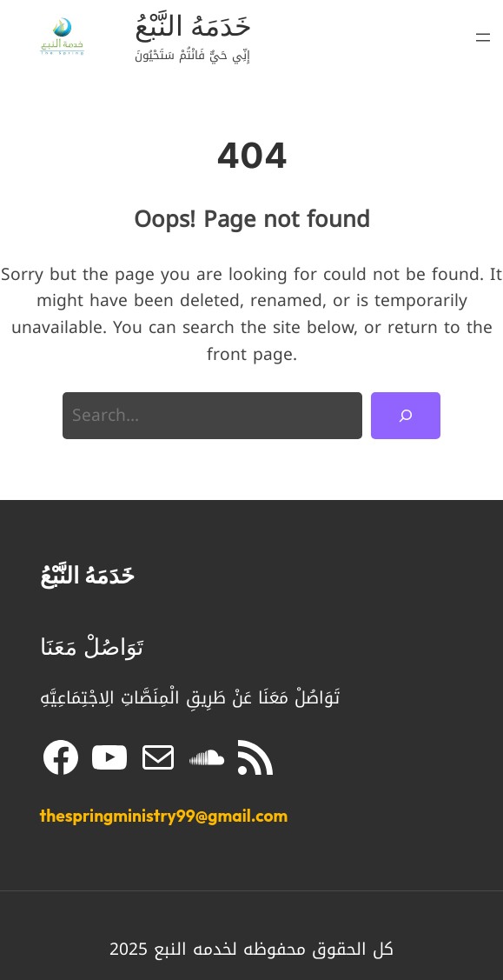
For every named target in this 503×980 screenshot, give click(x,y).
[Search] (405, 416)
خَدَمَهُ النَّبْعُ (193, 26)
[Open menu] (483, 37)
